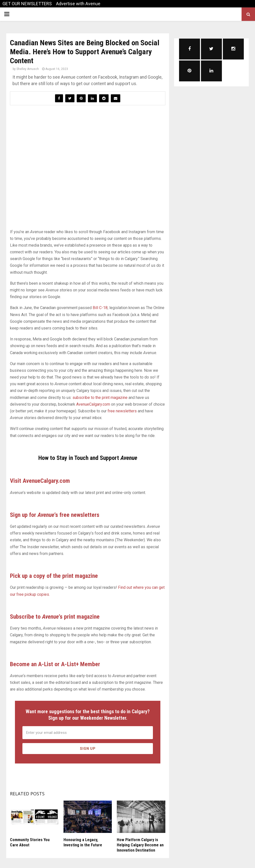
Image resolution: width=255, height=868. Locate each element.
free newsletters (122, 411)
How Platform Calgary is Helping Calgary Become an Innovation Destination (140, 845)
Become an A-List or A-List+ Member (55, 664)
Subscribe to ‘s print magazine (55, 617)
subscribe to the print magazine (100, 398)
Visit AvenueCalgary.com (40, 481)
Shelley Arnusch (28, 69)
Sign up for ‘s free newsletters (55, 515)
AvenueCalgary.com (93, 404)
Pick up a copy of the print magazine (54, 576)
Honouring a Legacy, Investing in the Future (83, 842)
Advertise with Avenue (78, 4)
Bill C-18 (100, 308)
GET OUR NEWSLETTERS (27, 4)
